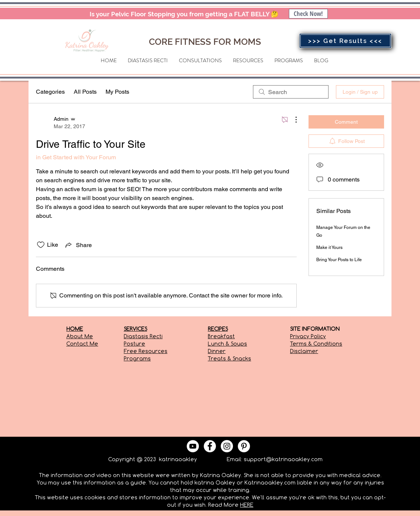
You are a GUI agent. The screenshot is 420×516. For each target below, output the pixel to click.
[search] (291, 92)
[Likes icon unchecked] (41, 245)
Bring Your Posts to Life (339, 260)
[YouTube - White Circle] (193, 446)
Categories (50, 92)
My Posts (117, 92)
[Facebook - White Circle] (210, 446)
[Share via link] (78, 245)
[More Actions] (292, 120)
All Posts (85, 92)
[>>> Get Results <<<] (345, 41)
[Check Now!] (308, 14)
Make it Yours (329, 247)
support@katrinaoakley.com (283, 459)
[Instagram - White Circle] (227, 446)
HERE (247, 505)
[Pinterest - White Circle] (244, 446)
